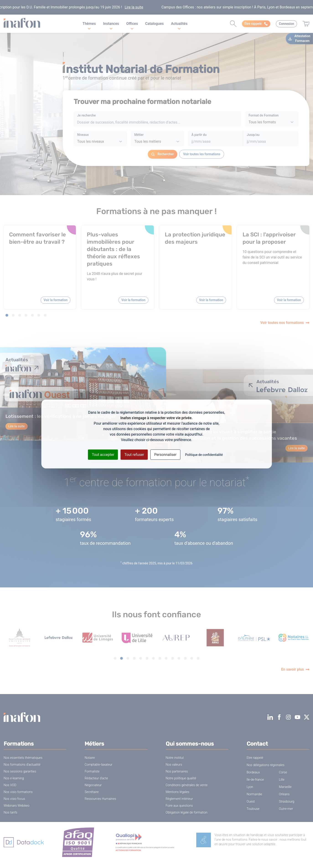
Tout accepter (103, 455)
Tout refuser (134, 455)
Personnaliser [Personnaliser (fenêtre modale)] (166, 455)
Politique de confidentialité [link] (204, 455)
